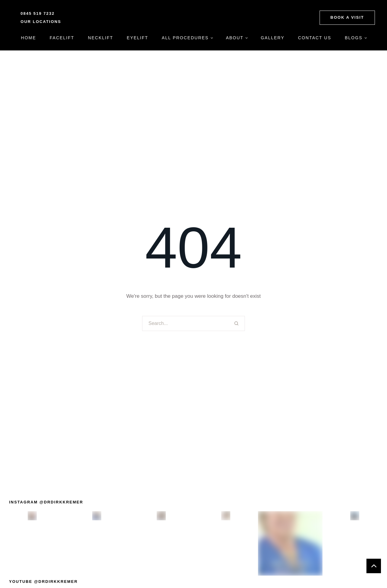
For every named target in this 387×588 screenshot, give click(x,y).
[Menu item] (28, 38)
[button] (347, 18)
